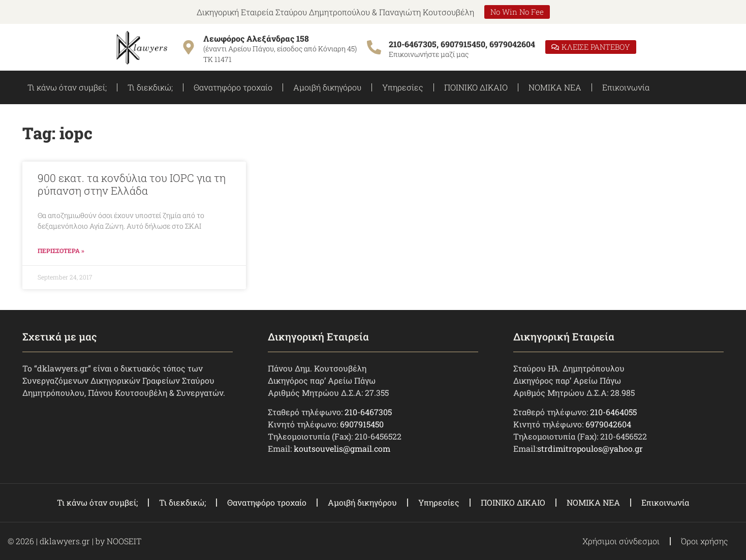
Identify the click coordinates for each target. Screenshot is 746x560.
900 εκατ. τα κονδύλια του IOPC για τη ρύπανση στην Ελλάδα (132, 184)
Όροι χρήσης (705, 541)
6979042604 (608, 424)
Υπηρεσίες (403, 87)
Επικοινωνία (626, 87)
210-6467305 (368, 412)
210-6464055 (613, 412)
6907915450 (362, 424)
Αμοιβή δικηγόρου (327, 87)
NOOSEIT (124, 541)
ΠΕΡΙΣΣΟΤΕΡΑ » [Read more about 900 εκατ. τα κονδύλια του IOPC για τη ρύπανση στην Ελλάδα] (61, 251)
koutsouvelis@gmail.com (342, 448)
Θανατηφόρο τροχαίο (233, 87)
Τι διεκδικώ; (150, 87)
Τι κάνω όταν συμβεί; (67, 87)
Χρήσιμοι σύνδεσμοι (621, 541)
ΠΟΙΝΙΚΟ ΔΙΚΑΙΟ (476, 87)
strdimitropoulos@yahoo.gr (590, 448)
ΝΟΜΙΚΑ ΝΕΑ (555, 87)
